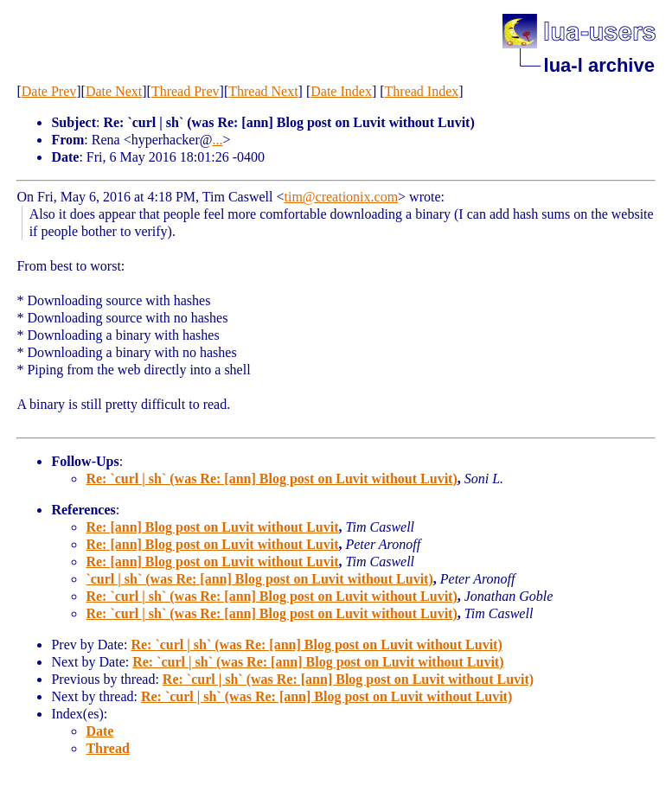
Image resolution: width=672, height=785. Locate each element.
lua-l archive (599, 65)
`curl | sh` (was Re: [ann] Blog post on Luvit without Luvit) (259, 579)
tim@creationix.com (341, 197)
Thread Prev (186, 91)
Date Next (114, 91)
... (217, 140)
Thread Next (263, 91)
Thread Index (422, 91)
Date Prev (49, 91)
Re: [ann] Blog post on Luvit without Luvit (212, 527)
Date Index (341, 91)
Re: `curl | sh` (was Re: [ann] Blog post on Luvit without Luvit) (271, 479)
